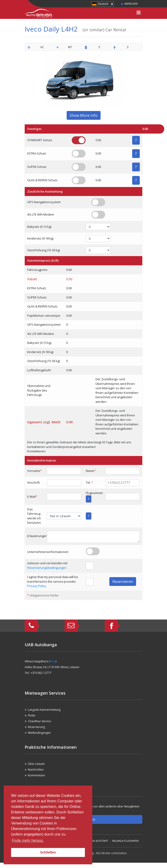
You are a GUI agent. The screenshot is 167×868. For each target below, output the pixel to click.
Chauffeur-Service (39, 721)
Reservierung (36, 727)
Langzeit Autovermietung (44, 710)
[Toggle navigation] (139, 13)
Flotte (32, 715)
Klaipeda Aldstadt (96, 841)
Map (53, 661)
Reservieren (123, 582)
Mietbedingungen (39, 733)
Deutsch (103, 4)
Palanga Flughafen (125, 841)
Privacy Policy (37, 586)
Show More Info (84, 115)
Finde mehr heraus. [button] (28, 840)
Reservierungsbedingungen (47, 568)
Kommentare (36, 775)
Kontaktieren (36, 451)
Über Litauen (36, 764)
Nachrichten (36, 770)
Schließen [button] (48, 852)
